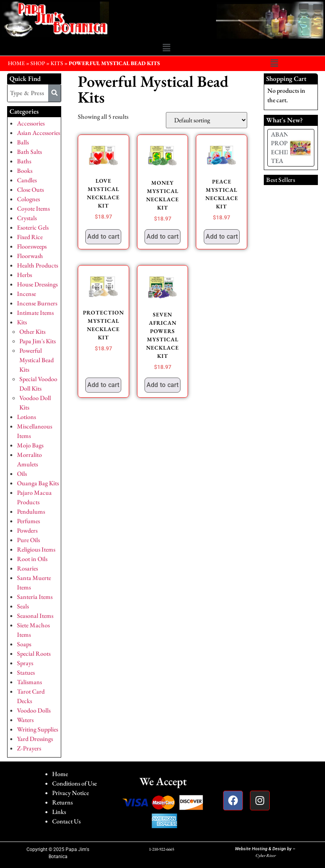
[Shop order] (207, 120)
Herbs (24, 275)
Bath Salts (29, 152)
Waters (25, 720)
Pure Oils (28, 540)
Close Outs (30, 190)
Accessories (31, 123)
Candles (27, 180)
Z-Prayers (29, 748)
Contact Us (66, 821)
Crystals (27, 218)
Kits (57, 63)
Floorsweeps (32, 246)
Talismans (29, 682)
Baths (24, 161)
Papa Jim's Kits (38, 341)
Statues (26, 673)
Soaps (24, 644)
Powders (27, 530)
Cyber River (266, 855)
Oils (22, 474)
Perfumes (28, 521)
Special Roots (34, 654)
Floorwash (30, 256)
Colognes (28, 199)
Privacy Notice (70, 793)
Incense (26, 294)
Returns (62, 802)
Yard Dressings (35, 739)
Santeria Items (35, 597)
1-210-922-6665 (162, 849)
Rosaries (27, 568)
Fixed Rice (30, 237)
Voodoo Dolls (34, 710)
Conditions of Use (74, 783)
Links (59, 812)
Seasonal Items (35, 616)
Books (25, 171)
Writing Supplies (38, 729)
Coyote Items (33, 209)
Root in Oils (32, 559)
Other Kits (32, 332)
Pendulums (31, 512)
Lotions (26, 417)
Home (60, 774)
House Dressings (37, 284)
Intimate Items (35, 313)
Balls (23, 142)
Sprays (25, 663)
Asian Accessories (39, 133)
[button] (166, 48)
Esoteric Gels (33, 227)
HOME (16, 63)
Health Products (38, 265)
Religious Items (36, 549)
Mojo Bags (30, 445)
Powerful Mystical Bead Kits (37, 360)
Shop (38, 63)
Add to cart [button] (103, 237)
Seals (23, 606)
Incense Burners (37, 303)
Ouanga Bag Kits (38, 483)
